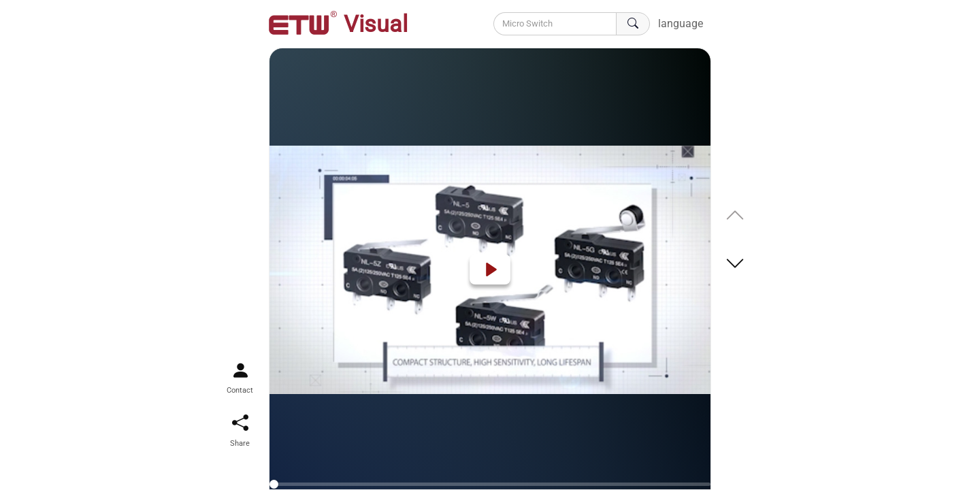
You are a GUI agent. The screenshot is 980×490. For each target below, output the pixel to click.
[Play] (490, 269)
